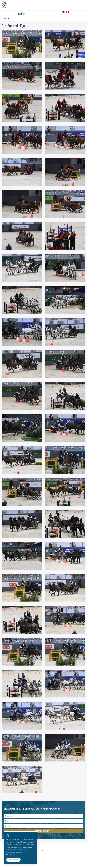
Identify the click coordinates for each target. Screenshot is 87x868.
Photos (4, 18)
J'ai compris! (13, 860)
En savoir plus (11, 855)
